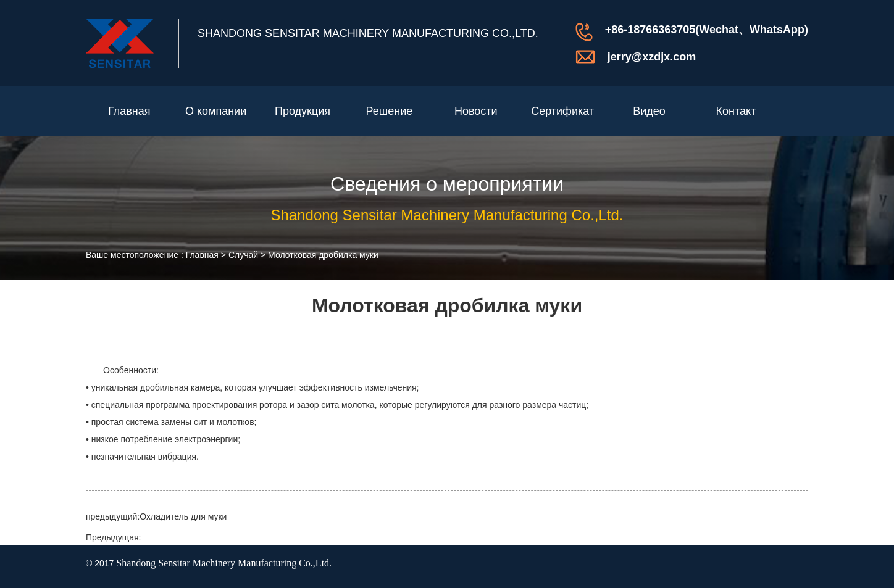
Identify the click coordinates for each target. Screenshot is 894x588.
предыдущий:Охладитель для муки (156, 516)
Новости (476, 111)
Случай (243, 255)
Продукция (303, 111)
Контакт (736, 111)
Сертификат (562, 111)
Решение (390, 111)
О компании (216, 111)
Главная (129, 111)
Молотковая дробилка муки (323, 255)
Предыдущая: (114, 537)
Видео (649, 111)
